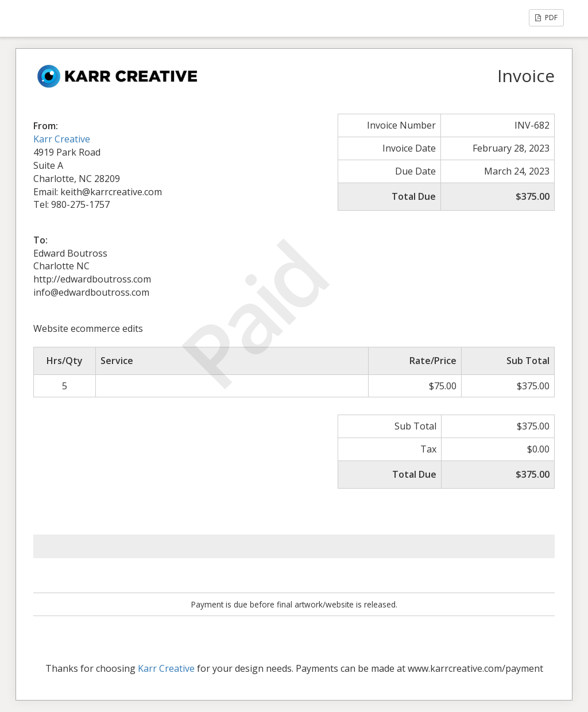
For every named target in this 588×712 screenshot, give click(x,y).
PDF (546, 18)
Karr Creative (62, 139)
